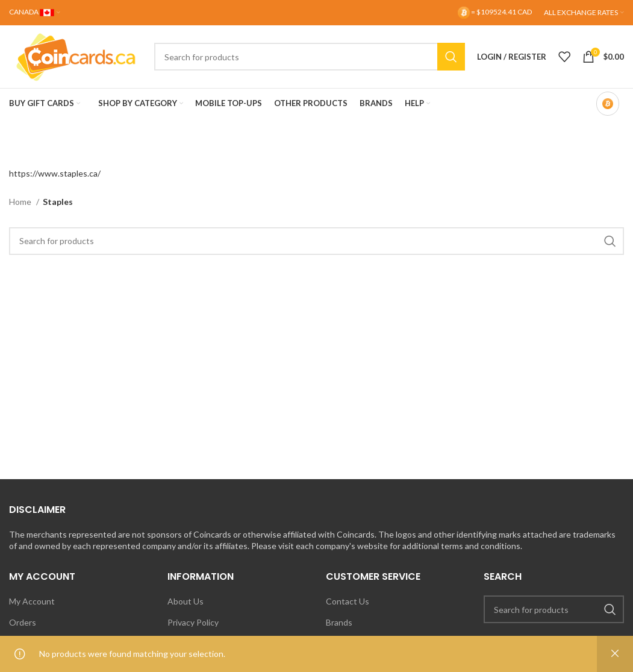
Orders (23, 622)
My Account (32, 601)
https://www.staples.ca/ (55, 173)
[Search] (310, 57)
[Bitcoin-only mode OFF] (608, 104)
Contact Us (348, 601)
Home (21, 202)
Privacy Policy (193, 622)
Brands (339, 622)
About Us (186, 601)
